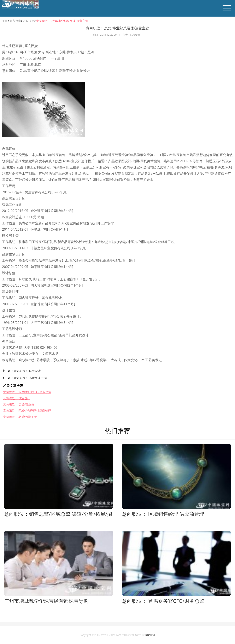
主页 (5, 21)
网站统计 (150, 635)
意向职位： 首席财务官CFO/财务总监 (27, 392)
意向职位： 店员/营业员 (19, 404)
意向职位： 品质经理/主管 (31, 378)
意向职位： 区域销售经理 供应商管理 (27, 411)
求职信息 (29, 21)
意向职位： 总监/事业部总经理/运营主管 (62, 21)
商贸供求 (15, 21)
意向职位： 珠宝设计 (27, 371)
